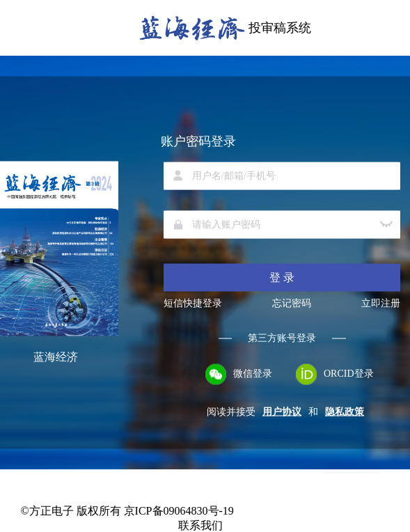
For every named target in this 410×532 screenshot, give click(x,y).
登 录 (282, 277)
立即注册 (381, 304)
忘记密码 (292, 304)
